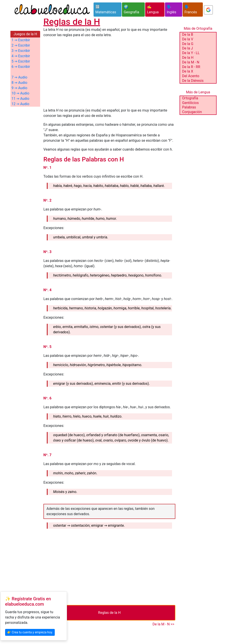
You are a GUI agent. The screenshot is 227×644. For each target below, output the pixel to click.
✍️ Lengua (153, 9)
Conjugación (192, 112)
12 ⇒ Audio (20, 104)
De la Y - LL (191, 53)
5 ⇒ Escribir (21, 61)
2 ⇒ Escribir (21, 45)
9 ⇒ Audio (19, 88)
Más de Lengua (198, 92)
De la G (188, 44)
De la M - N (191, 62)
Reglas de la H (110, 613)
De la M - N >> (163, 624)
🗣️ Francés (191, 9)
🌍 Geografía (131, 9)
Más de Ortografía (198, 28)
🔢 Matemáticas (106, 9)
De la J (188, 48)
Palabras (189, 107)
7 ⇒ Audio (19, 77)
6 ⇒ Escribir (21, 67)
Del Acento (191, 76)
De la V (188, 39)
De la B (188, 34)
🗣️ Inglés (171, 9)
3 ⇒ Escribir (21, 51)
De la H (188, 58)
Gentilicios (191, 103)
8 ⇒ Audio (19, 83)
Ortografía (190, 98)
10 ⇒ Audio (20, 93)
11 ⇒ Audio (20, 99)
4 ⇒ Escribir (21, 56)
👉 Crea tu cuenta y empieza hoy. (30, 632)
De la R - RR (191, 67)
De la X (188, 71)
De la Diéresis (193, 81)
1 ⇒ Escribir (21, 40)
